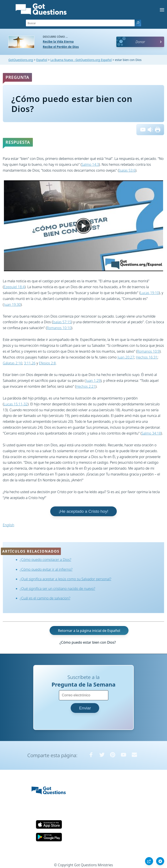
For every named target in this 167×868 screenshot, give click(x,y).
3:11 (27, 363)
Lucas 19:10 (150, 293)
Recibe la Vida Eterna (58, 41)
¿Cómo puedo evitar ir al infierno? (46, 569)
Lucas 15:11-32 (16, 404)
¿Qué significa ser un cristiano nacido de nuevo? (58, 589)
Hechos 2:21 (86, 386)
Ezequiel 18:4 (14, 287)
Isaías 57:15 (62, 322)
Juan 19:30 (12, 305)
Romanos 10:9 (148, 351)
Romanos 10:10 (59, 328)
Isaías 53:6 (127, 170)
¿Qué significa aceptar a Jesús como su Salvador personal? (66, 579)
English (8, 525)
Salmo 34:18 (151, 433)
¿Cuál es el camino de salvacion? (45, 598)
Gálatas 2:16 (13, 363)
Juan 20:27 (126, 357)
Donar (140, 42)
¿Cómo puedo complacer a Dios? (46, 560)
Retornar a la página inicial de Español (89, 631)
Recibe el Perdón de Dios (61, 47)
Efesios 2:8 (47, 363)
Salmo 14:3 (90, 164)
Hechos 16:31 (147, 357)
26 (33, 363)
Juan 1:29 (93, 381)
